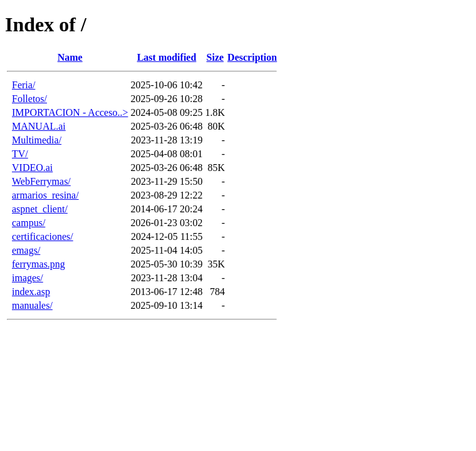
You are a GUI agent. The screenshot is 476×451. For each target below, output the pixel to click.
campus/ (28, 223)
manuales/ (32, 305)
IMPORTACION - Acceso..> (70, 112)
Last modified (167, 57)
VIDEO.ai (32, 168)
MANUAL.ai (39, 126)
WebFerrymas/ (41, 181)
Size (215, 57)
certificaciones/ (43, 236)
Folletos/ (29, 99)
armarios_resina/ (45, 195)
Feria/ (23, 85)
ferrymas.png (39, 264)
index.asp (31, 292)
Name (70, 57)
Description (252, 57)
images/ (28, 278)
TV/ (20, 154)
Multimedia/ (37, 140)
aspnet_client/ (40, 209)
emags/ (26, 250)
